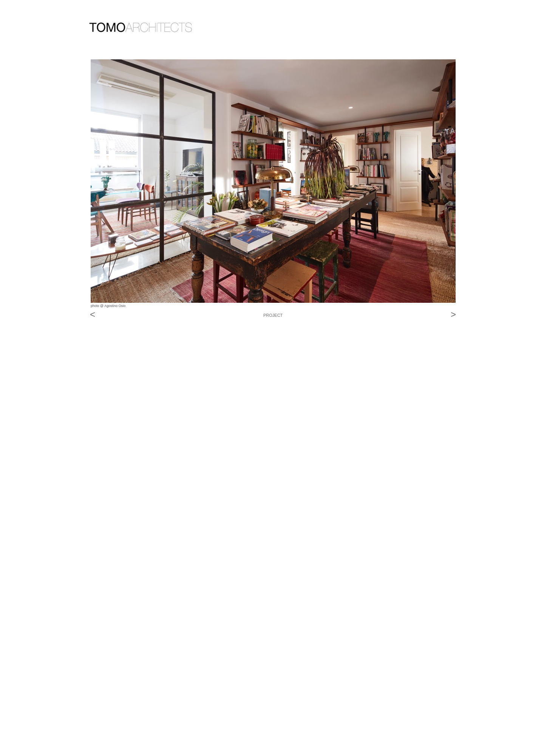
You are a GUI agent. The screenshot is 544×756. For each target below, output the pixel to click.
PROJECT (273, 315)
